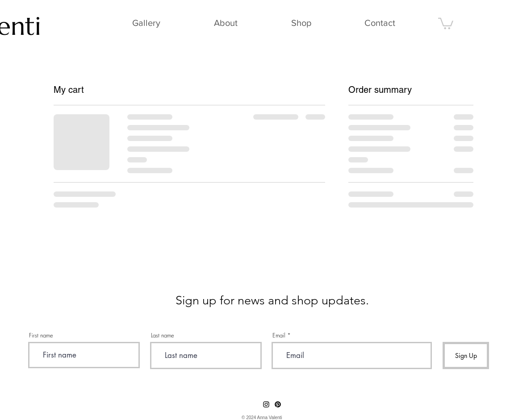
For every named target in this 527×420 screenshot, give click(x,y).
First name (41, 335)
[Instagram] (266, 404)
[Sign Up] (466, 356)
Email (279, 335)
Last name (163, 335)
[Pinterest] (278, 404)
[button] (446, 23)
